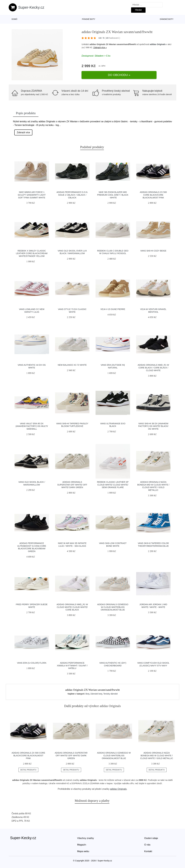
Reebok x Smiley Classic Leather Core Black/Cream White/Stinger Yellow (32, 253)
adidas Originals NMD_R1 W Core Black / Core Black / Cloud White (153, 368)
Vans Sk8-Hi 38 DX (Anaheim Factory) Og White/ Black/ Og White (153, 426)
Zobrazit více (23, 132)
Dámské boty (167, 19)
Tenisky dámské (111, 694)
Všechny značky (86, 838)
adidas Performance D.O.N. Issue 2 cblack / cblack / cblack (72, 195)
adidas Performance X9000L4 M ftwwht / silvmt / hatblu (72, 666)
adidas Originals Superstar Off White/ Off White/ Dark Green (72, 485)
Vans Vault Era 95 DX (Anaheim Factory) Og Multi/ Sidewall (32, 426)
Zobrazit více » (100, 51)
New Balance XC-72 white (72, 365)
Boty (88, 694)
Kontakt (148, 851)
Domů (14, 19)
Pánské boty (89, 19)
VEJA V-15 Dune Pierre (113, 309)
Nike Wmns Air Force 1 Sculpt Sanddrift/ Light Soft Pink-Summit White (32, 195)
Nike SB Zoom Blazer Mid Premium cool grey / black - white (113, 195)
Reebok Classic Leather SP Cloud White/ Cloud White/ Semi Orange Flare (113, 485)
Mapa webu (83, 851)
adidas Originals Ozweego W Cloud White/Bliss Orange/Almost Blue (113, 607)
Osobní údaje (151, 838)
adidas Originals (158, 48)
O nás (147, 845)
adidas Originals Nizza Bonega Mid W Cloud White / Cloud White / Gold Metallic (157, 755)
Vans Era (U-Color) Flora (32, 663)
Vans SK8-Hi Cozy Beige (153, 251)
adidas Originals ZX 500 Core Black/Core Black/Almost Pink (153, 195)
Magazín (82, 845)
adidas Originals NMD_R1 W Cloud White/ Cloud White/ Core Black (72, 607)
